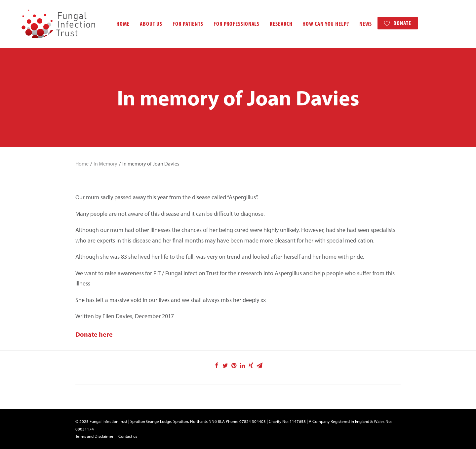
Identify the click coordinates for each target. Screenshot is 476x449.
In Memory (105, 164)
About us (142, 24)
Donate (393, 23)
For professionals (227, 24)
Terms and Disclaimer (94, 436)
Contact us (128, 436)
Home (114, 24)
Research (272, 24)
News (357, 24)
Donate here (94, 334)
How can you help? (317, 24)
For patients (179, 24)
